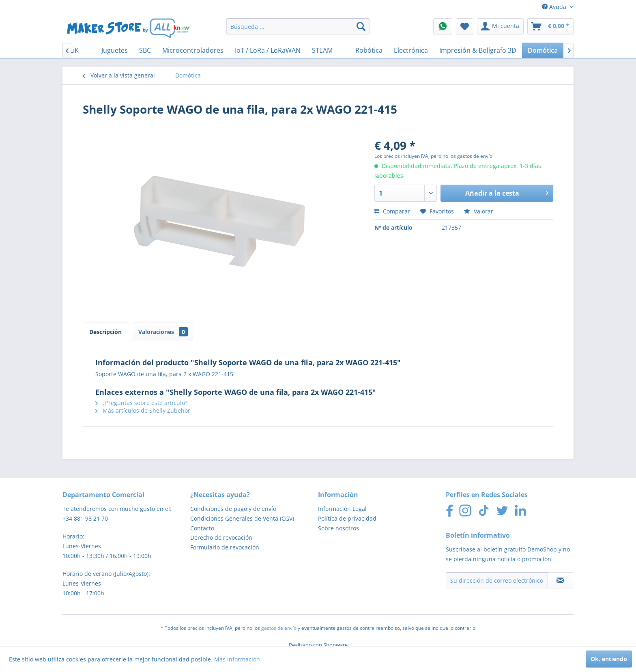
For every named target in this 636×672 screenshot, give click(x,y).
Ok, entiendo (609, 659)
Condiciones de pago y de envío (233, 509)
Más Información (237, 659)
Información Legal (342, 509)
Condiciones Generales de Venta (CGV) (242, 518)
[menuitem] (298, 26)
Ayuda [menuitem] (555, 7)
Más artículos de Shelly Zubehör (143, 410)
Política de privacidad (347, 518)
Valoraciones (163, 332)
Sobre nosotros (338, 528)
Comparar (392, 211)
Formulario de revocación (225, 547)
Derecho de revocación (221, 537)
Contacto (202, 528)
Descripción (105, 332)
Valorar (479, 211)
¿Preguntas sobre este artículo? (141, 403)
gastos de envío (279, 628)
